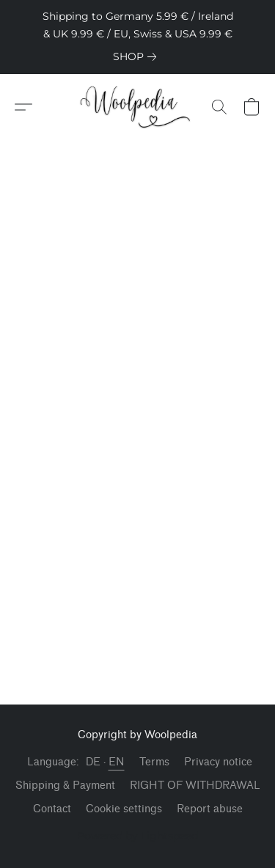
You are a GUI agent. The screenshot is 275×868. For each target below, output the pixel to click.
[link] (137, 56)
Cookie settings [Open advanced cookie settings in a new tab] (124, 809)
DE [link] (93, 762)
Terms (154, 762)
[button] (137, 107)
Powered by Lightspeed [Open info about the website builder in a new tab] (137, 836)
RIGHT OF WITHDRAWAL (195, 786)
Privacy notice (218, 762)
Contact (52, 809)
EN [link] (117, 762)
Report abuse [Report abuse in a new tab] (210, 809)
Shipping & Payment (65, 786)
